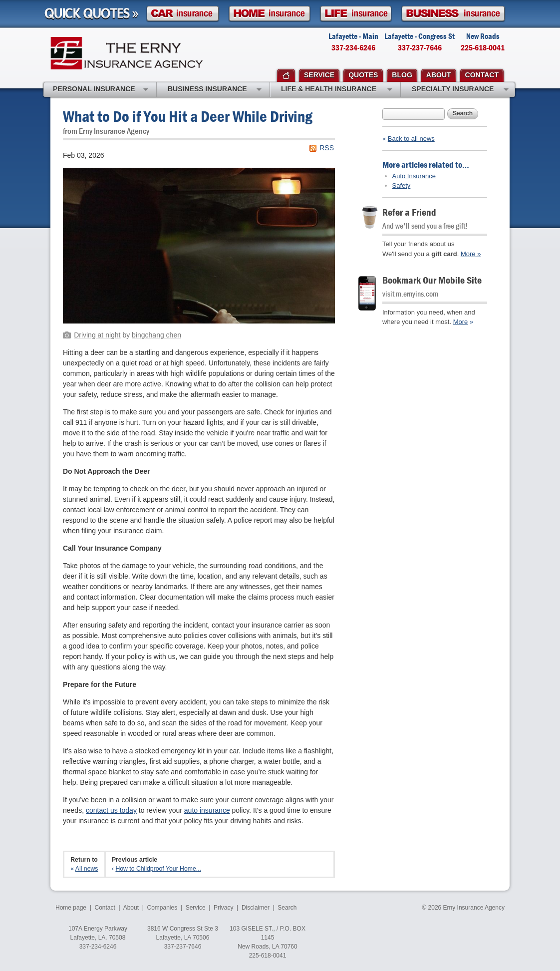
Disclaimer (256, 908)
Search (463, 113)
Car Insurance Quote (183, 14)
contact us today (111, 810)
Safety (402, 185)
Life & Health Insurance (337, 90)
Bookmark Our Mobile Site (432, 280)
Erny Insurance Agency (127, 53)
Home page (71, 908)
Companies (162, 908)
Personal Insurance (101, 90)
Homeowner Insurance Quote (270, 14)
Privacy (223, 908)
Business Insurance (215, 90)
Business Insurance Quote (453, 14)
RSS (327, 148)
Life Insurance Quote (356, 14)
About (131, 908)
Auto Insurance (414, 176)
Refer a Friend (409, 212)
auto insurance (207, 810)
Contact (105, 908)
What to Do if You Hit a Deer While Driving (188, 116)
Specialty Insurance (460, 90)
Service (196, 908)
